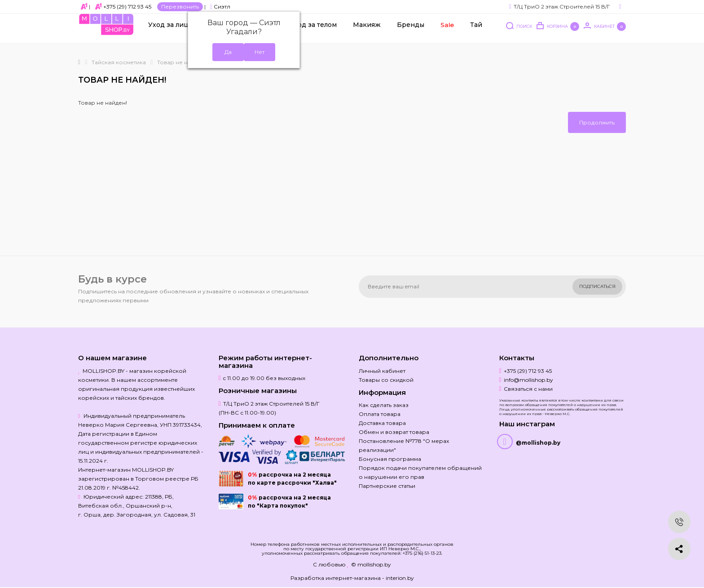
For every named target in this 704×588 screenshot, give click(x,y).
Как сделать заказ (384, 405)
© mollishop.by (371, 564)
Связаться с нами (528, 389)
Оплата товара (380, 414)
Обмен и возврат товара (394, 432)
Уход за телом (313, 32)
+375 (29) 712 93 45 (127, 7)
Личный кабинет (382, 371)
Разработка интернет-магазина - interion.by (352, 578)
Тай (476, 32)
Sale (447, 32)
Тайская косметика (119, 62)
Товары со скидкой (386, 380)
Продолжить (597, 122)
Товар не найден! (182, 62)
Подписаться (597, 286)
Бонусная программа (390, 459)
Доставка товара (382, 423)
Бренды (411, 32)
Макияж (367, 32)
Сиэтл (220, 7)
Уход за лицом (173, 32)
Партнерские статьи (387, 486)
